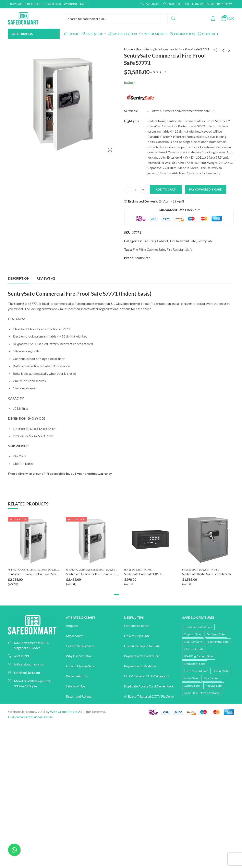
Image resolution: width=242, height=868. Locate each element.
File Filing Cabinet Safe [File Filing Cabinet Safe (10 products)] (199, 656)
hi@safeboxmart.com (29, 664)
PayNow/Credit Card (206, 189)
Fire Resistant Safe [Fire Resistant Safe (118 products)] (196, 671)
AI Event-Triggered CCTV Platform (149, 696)
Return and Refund (79, 696)
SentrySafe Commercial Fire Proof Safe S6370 (37, 574)
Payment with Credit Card (142, 656)
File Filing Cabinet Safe (149, 249)
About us (72, 626)
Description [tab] (19, 278)
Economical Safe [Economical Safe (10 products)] (218, 642)
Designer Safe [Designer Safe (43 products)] (216, 634)
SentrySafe (205, 241)
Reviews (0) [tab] (46, 278)
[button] (117, 595)
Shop (139, 49)
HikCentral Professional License (30, 717)
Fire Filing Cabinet (155, 241)
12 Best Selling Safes (80, 646)
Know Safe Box (76, 676)
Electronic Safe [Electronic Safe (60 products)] (194, 649)
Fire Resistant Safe (183, 241)
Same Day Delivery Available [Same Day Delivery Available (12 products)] (202, 693)
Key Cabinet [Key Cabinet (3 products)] (212, 678)
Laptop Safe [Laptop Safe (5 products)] (192, 686)
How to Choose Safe (80, 666)
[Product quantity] (135, 190)
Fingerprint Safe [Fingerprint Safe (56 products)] (195, 664)
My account (74, 636)
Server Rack (165, 686)
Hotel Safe (131, 570)
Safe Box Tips (76, 686)
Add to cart (166, 189)
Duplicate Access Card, (141, 686)
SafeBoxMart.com (27, 673)
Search (173, 19)
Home (128, 49)
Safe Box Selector (136, 626)
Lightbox (110, 150)
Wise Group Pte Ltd (64, 712)
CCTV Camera (134, 676)
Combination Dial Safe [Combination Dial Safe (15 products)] (198, 627)
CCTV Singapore (158, 676)
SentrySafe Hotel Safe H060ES (144, 574)
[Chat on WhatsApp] (14, 850)
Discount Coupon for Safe (142, 646)
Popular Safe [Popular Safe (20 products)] (214, 686)
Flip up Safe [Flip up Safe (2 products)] (222, 671)
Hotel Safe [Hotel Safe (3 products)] (191, 678)
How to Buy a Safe (137, 636)
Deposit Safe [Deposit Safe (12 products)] (193, 634)
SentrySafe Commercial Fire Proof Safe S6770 (95, 574)
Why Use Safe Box (79, 656)
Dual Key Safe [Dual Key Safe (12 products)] (193, 642)
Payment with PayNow (140, 666)
